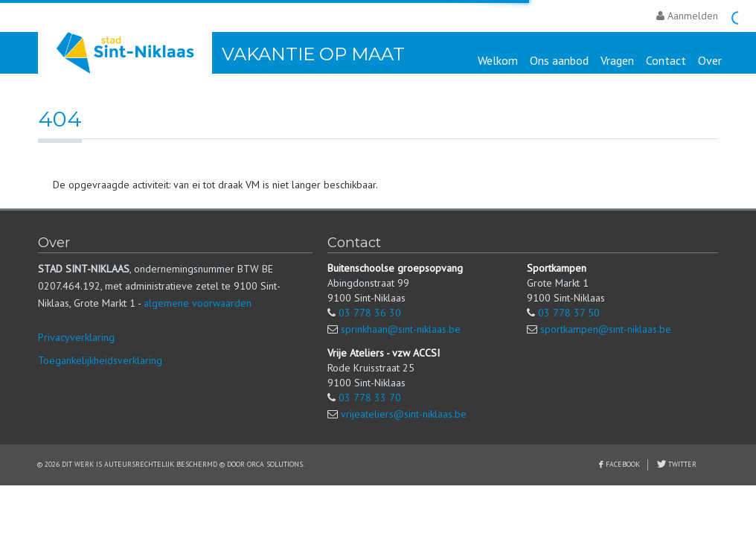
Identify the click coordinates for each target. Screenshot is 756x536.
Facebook (623, 464)
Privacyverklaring (76, 337)
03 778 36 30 (370, 313)
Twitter (681, 464)
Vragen (617, 60)
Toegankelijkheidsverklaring (100, 360)
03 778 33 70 (370, 398)
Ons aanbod (559, 60)
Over (710, 60)
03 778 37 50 (569, 313)
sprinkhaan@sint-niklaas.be (401, 329)
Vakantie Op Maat (313, 54)
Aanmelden (687, 16)
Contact (666, 60)
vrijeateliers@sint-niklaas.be (404, 414)
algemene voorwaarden (198, 303)
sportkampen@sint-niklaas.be (606, 329)
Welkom (498, 60)
